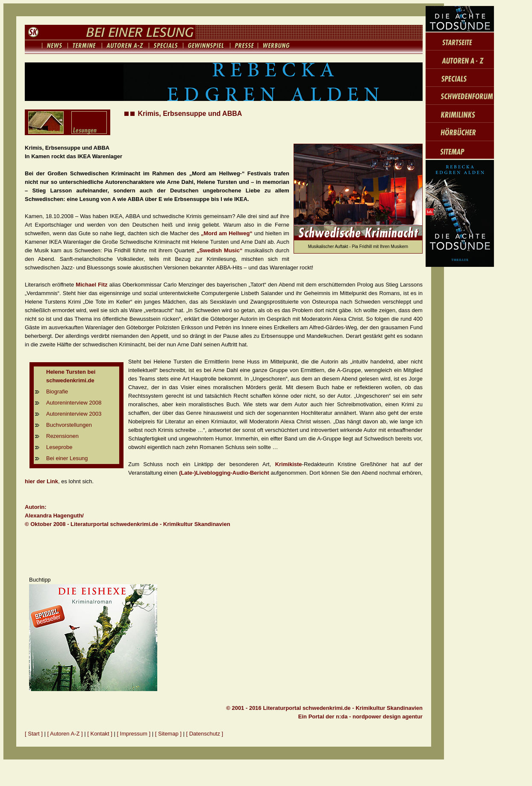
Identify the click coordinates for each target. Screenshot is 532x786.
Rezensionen (62, 436)
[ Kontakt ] (100, 734)
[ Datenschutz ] (205, 734)
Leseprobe (59, 447)
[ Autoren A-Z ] (65, 734)
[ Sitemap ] (168, 734)
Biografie (57, 392)
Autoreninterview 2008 (74, 403)
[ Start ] (34, 734)
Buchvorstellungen (69, 425)
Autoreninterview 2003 (74, 414)
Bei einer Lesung (67, 458)
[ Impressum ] (134, 734)
